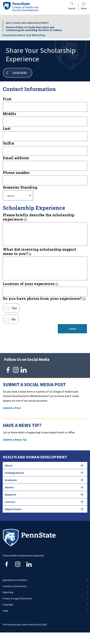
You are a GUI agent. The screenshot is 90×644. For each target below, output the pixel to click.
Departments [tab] (44, 516)
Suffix (9, 143)
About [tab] (44, 473)
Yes (14, 315)
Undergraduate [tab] (44, 480)
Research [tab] (44, 502)
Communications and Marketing (24, 35)
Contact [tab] (44, 509)
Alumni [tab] (44, 494)
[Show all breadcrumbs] (18, 73)
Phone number (16, 173)
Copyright (8, 612)
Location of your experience (31, 291)
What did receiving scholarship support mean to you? (39, 255)
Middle (10, 114)
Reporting (8, 599)
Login (6, 618)
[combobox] (18, 195)
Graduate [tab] (44, 487)
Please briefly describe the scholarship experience (39, 217)
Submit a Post (12, 415)
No (14, 326)
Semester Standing (20, 187)
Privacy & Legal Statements (17, 606)
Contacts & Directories (15, 593)
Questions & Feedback (15, 587)
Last (7, 128)
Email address (16, 158)
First (7, 99)
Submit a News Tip (15, 447)
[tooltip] (25, 220)
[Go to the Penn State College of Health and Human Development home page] (21, 7)
